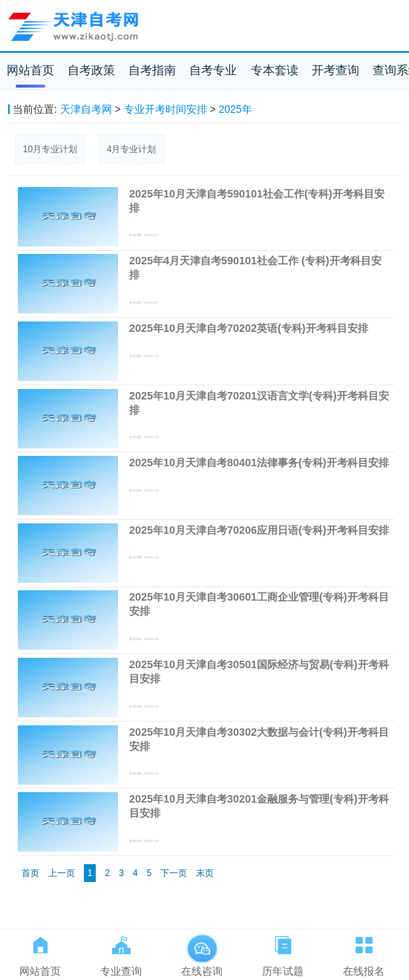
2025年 (236, 109)
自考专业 (213, 70)
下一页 (174, 873)
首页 (30, 873)
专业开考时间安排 (166, 109)
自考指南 (152, 70)
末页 (205, 873)
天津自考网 (86, 109)
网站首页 (30, 70)
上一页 (62, 873)
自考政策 (91, 70)
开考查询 (336, 70)
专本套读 (275, 70)
